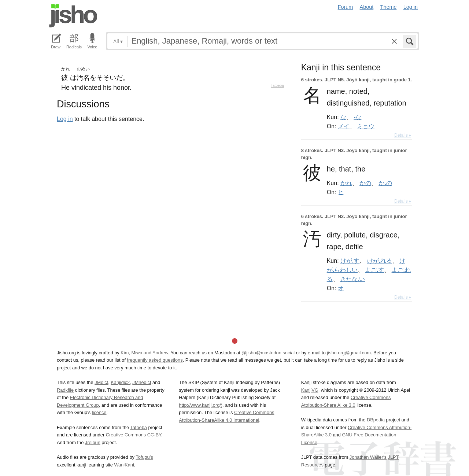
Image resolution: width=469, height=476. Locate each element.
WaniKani (124, 465)
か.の (385, 183)
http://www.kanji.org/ (200, 405)
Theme (389, 7)
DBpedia (376, 420)
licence (99, 412)
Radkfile (65, 390)
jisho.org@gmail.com (349, 353)
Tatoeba (277, 86)
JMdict (101, 382)
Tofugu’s (144, 457)
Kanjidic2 (120, 382)
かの (365, 183)
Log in (411, 7)
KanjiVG (310, 390)
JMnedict (142, 382)
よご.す (374, 270)
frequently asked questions (155, 360)
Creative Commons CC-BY (134, 435)
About (367, 7)
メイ (344, 126)
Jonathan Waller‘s (368, 457)
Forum (346, 7)
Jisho (73, 16)
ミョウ (366, 126)
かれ (346, 183)
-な (357, 117)
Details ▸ (403, 135)
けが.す (350, 261)
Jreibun (93, 442)
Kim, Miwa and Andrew (144, 353)
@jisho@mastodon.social (268, 353)
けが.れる (380, 261)
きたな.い (352, 279)
